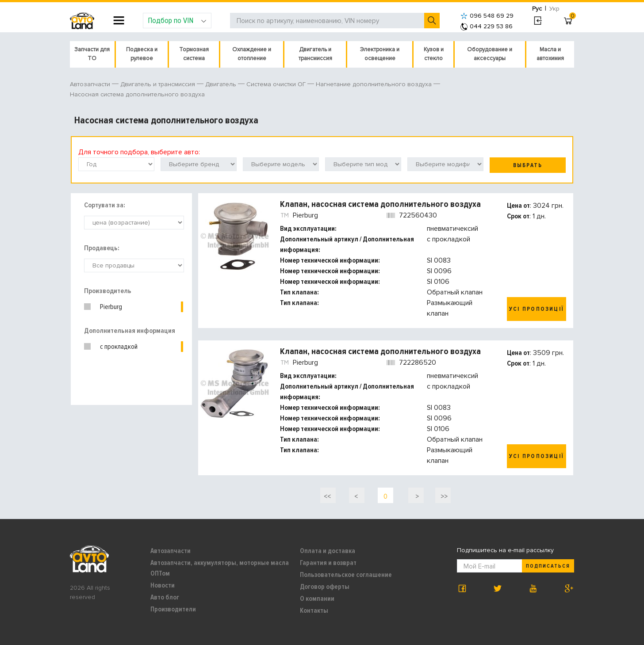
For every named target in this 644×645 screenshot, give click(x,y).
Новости (163, 585)
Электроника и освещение (380, 54)
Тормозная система (194, 54)
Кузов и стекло (434, 54)
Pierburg (111, 307)
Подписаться (548, 566)
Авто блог (165, 597)
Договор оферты (325, 587)
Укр (554, 9)
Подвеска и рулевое (142, 54)
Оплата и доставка (328, 551)
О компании (317, 599)
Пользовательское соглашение (346, 575)
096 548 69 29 (487, 16)
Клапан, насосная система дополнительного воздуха (380, 204)
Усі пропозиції (537, 309)
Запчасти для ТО (92, 54)
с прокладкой (119, 347)
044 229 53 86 (487, 26)
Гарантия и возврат (328, 563)
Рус (537, 9)
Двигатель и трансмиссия (315, 54)
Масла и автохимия (550, 54)
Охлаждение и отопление (252, 54)
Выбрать (528, 165)
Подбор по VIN (177, 20)
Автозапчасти (171, 551)
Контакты (314, 611)
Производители (173, 609)
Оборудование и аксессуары (490, 54)
